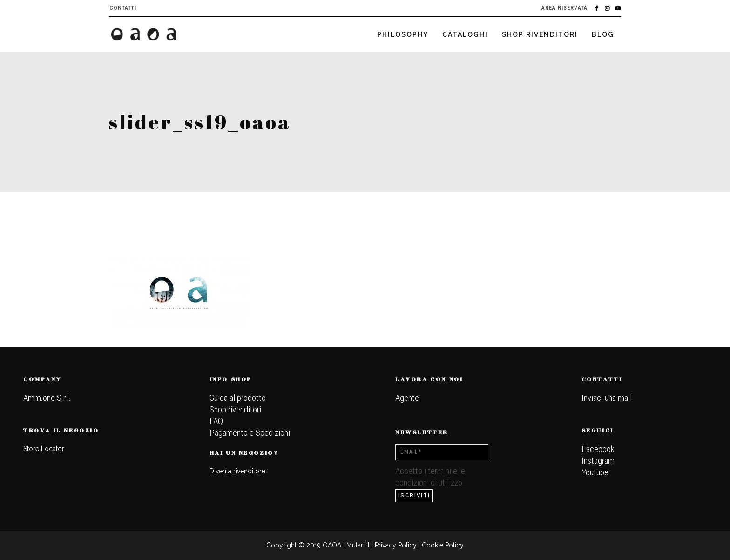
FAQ (216, 421)
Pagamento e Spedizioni (250, 433)
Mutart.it (358, 545)
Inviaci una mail (607, 398)
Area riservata (564, 8)
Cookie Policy (443, 545)
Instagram (598, 461)
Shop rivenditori (235, 409)
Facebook (598, 449)
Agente (407, 398)
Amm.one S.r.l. (47, 398)
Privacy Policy (396, 545)
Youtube (595, 472)
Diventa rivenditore (237, 471)
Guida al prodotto (238, 398)
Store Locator (44, 449)
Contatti (123, 8)
